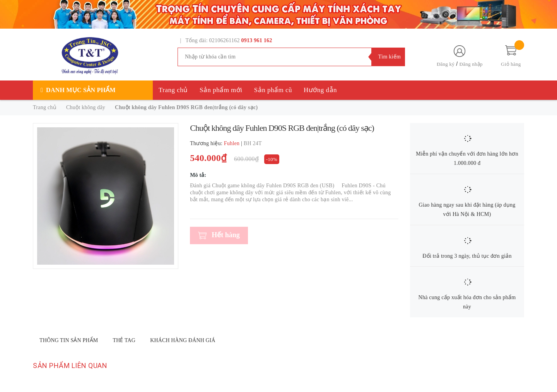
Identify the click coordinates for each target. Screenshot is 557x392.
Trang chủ (173, 90)
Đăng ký (446, 64)
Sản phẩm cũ (273, 90)
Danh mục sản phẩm (81, 90)
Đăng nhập (471, 64)
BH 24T (253, 143)
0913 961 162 (257, 40)
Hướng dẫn (320, 90)
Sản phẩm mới (221, 90)
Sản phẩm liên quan (70, 365)
